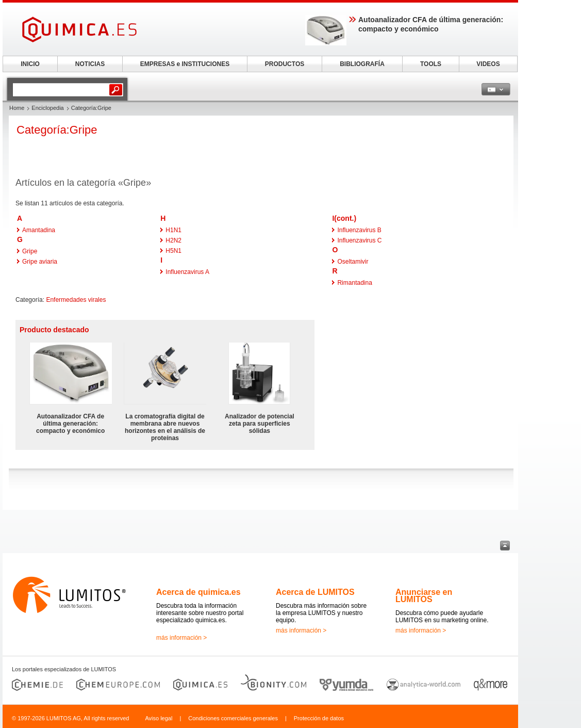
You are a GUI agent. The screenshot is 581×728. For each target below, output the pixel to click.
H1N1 (173, 230)
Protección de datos (319, 718)
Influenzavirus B (359, 230)
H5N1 (173, 251)
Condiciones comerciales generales (233, 718)
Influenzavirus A (187, 272)
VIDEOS (488, 64)
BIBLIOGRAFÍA (362, 64)
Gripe (30, 251)
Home (17, 108)
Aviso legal (159, 718)
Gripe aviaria (40, 262)
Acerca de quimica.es (198, 592)
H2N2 (173, 240)
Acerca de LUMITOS (315, 592)
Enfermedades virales (76, 300)
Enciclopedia (47, 108)
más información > (181, 638)
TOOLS (431, 64)
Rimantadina (354, 283)
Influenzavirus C (359, 240)
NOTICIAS (90, 64)
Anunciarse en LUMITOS (424, 596)
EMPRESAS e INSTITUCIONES (185, 64)
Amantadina (39, 230)
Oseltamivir (353, 262)
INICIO (30, 64)
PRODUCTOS (285, 64)
